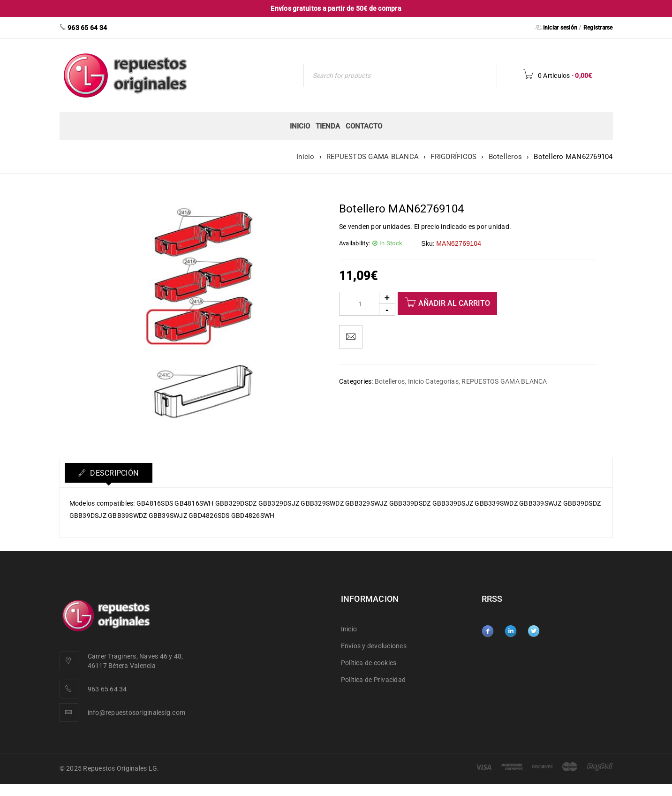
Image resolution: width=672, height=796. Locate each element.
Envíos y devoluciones (374, 646)
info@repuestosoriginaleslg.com (137, 713)
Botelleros (506, 157)
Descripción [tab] (114, 473)
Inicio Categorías (433, 381)
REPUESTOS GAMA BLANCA (373, 157)
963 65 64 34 (107, 689)
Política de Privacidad (374, 680)
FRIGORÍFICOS (453, 157)
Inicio (306, 157)
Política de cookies (369, 663)
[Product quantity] (367, 304)
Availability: (355, 243)
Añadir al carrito (454, 303)
